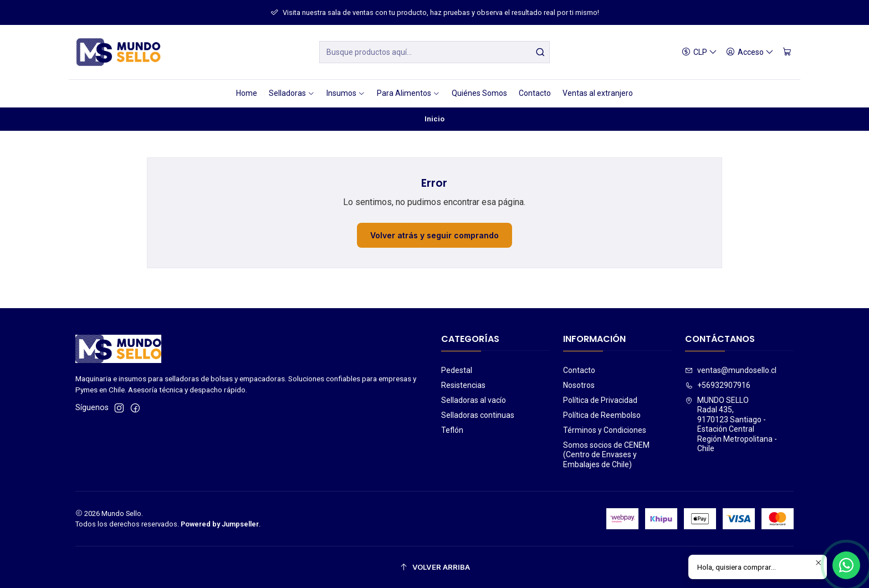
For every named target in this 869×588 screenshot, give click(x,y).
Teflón (452, 430)
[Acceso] (750, 52)
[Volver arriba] (434, 567)
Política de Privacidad (600, 400)
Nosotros (579, 385)
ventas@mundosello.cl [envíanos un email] (731, 370)
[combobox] (434, 52)
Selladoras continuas (478, 415)
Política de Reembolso (602, 415)
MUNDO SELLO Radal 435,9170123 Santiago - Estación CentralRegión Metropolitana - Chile (731, 425)
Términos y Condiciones (605, 430)
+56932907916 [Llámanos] (718, 385)
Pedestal (457, 370)
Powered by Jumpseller (220, 524)
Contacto (579, 370)
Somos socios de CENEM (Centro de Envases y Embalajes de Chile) (606, 455)
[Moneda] (699, 52)
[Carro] (787, 52)
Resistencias (463, 385)
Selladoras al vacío (474, 400)
